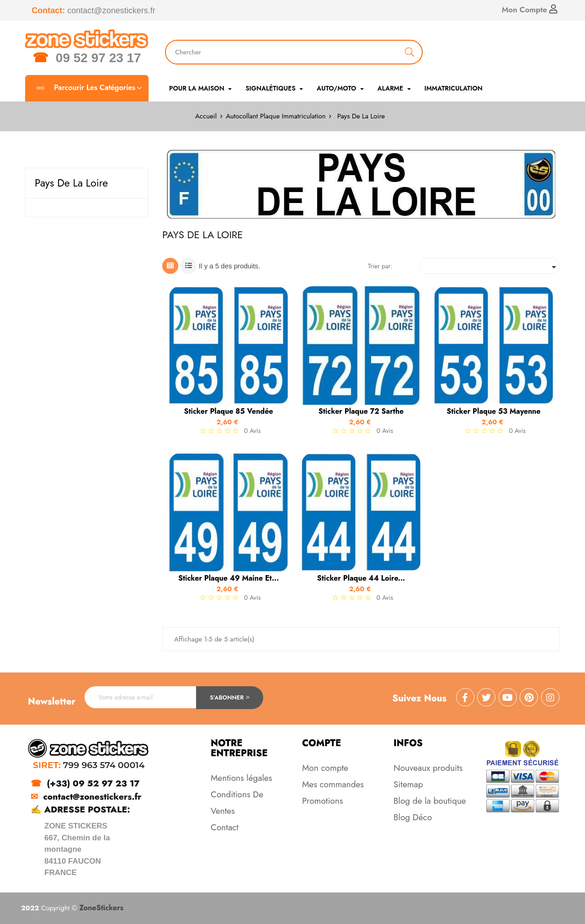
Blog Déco (413, 817)
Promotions (322, 801)
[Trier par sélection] (490, 266)
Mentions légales (241, 778)
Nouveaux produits (428, 768)
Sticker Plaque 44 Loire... (361, 578)
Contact (225, 827)
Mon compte (325, 768)
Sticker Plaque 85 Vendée (228, 411)
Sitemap (408, 784)
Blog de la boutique (430, 801)
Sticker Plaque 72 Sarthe (361, 411)
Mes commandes (333, 784)
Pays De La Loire (71, 183)
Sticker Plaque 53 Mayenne (494, 411)
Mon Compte (530, 10)
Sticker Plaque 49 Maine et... (229, 578)
